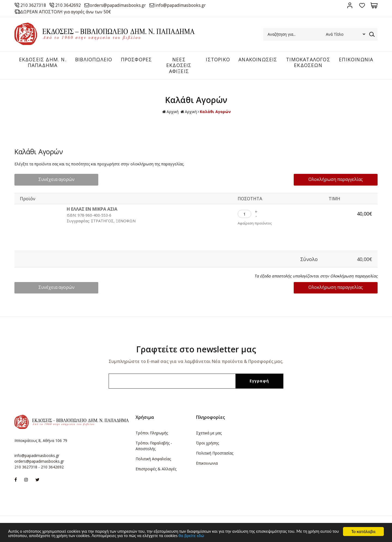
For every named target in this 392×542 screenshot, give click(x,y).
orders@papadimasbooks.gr (122, 5)
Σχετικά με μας (209, 433)
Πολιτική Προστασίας (215, 454)
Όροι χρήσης (207, 443)
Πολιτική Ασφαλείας (153, 459)
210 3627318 (34, 5)
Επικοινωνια (207, 464)
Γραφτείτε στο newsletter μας (196, 350)
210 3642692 (70, 5)
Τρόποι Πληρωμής (152, 433)
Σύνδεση (350, 5)
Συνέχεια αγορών (50, 180)
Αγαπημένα (362, 5)
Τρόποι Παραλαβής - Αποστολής (154, 446)
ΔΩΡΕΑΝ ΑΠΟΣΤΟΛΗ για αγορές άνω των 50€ (68, 12)
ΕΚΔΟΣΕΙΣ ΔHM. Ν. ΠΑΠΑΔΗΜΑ (41, 63)
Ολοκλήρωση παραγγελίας (342, 180)
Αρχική (170, 113)
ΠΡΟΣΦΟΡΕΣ (135, 60)
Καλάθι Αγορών (215, 112)
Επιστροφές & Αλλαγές (156, 469)
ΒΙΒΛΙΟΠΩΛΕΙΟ (91, 60)
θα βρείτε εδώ (222, 537)
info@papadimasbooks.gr (187, 5)
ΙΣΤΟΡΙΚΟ (215, 60)
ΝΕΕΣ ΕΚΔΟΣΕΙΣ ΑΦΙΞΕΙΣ (177, 66)
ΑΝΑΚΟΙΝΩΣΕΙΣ (256, 60)
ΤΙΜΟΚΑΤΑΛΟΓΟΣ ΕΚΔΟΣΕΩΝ (307, 63)
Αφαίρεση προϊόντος (255, 224)
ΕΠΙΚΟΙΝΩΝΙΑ (356, 60)
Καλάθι (374, 5)
